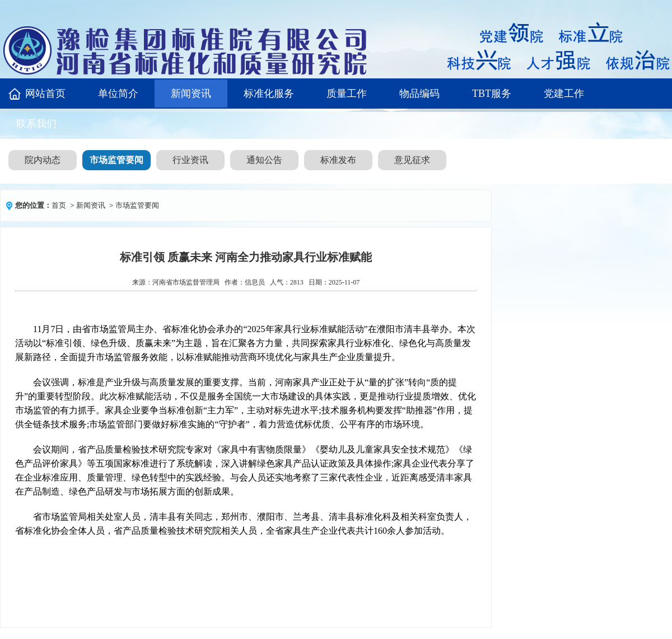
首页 (59, 205)
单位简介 (118, 94)
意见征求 (412, 160)
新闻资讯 (191, 94)
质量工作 (347, 94)
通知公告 (264, 160)
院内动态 (43, 160)
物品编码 (419, 94)
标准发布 (338, 160)
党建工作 (564, 94)
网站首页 (45, 94)
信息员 (255, 282)
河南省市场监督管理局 (186, 282)
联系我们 (36, 124)
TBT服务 (492, 94)
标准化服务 (269, 94)
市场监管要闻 (116, 160)
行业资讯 (190, 160)
